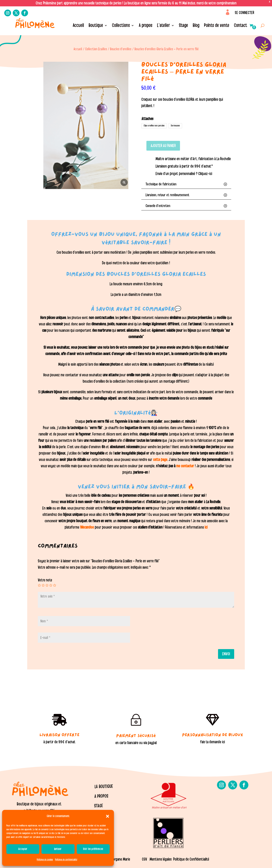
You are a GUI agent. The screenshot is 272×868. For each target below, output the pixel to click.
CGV (144, 859)
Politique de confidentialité (66, 860)
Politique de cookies (45, 860)
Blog (196, 26)
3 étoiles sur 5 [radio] (47, 585)
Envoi (226, 654)
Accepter (23, 849)
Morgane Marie (120, 859)
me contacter (185, 466)
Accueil (78, 26)
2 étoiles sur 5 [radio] (43, 585)
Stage (183, 26)
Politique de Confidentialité (191, 859)
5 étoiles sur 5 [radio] (55, 585)
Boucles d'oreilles (121, 49)
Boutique (96, 26)
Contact (241, 26)
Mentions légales (161, 859)
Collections (121, 26)
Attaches (147, 119)
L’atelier (164, 26)
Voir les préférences (93, 849)
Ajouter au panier (163, 146)
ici (206, 527)
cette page (160, 460)
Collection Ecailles (96, 49)
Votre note (45, 580)
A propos (146, 26)
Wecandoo (87, 527)
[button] (108, 816)
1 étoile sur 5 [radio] (39, 585)
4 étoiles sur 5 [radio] (51, 585)
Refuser (58, 849)
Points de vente (217, 26)
